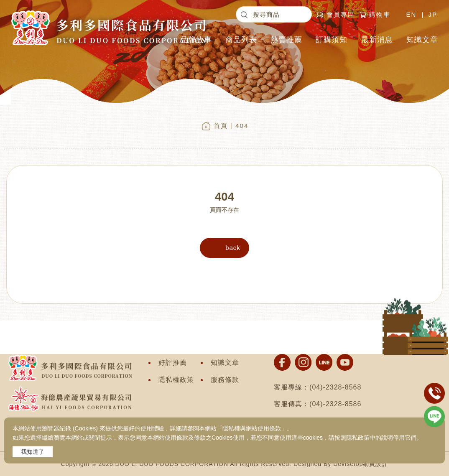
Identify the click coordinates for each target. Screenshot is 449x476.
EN (411, 14)
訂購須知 (332, 40)
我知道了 (33, 452)
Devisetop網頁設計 (361, 464)
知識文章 (422, 40)
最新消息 (377, 40)
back (233, 248)
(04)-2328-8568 (335, 387)
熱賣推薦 (286, 40)
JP (433, 14)
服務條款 (225, 380)
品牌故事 (196, 40)
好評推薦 (173, 363)
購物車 (382, 14)
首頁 (221, 126)
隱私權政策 (176, 380)
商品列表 (241, 40)
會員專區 (341, 14)
